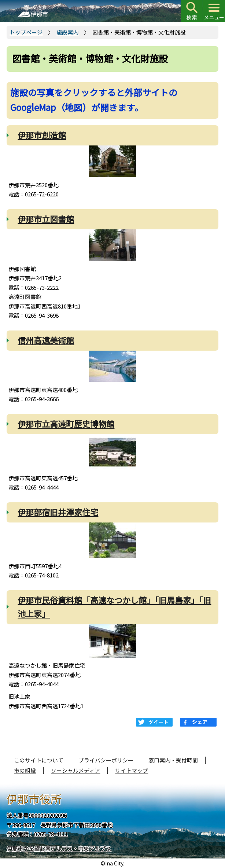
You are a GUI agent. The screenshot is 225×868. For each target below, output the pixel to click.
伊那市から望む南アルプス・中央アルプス (59, 848)
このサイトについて (39, 760)
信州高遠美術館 (46, 340)
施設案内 (67, 32)
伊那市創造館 (42, 135)
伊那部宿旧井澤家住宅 (58, 512)
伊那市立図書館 (46, 219)
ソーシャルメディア (75, 770)
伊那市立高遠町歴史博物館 (66, 424)
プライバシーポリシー (106, 760)
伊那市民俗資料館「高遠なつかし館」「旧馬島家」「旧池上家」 (114, 607)
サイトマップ (132, 770)
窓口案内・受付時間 (173, 760)
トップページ (26, 32)
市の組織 (25, 770)
